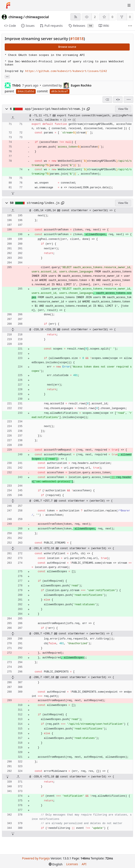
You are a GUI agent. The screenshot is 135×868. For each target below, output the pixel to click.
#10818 (77, 39)
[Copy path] (88, 109)
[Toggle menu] (129, 5)
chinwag (16, 17)
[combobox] (107, 100)
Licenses (72, 864)
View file (123, 109)
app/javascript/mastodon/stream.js (55, 109)
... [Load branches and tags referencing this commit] (7, 76)
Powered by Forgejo (36, 858)
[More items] (130, 26)
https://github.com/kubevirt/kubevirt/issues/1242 (66, 71)
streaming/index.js (43, 203)
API (84, 864)
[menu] (128, 100)
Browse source (67, 47)
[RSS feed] (76, 17)
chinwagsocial (37, 17)
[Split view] (118, 100)
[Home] (8, 5)
